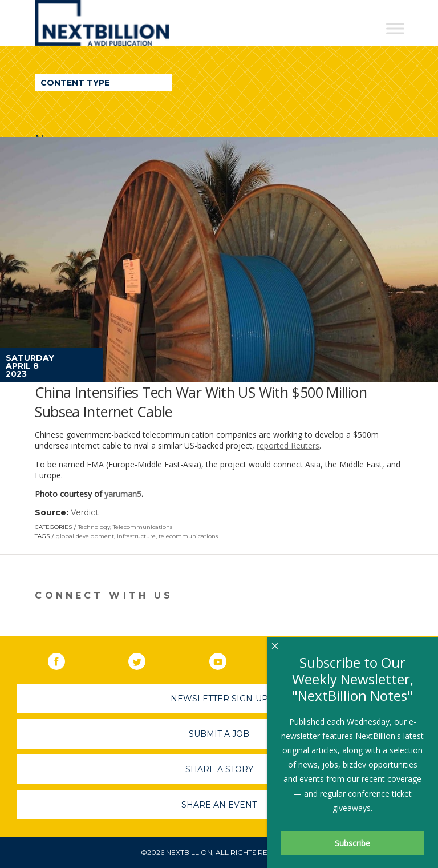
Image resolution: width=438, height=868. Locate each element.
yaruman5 (123, 494)
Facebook (64, 659)
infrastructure (136, 536)
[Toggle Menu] (395, 28)
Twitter (145, 659)
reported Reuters (288, 445)
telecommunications (188, 536)
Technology (94, 527)
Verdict (85, 512)
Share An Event (219, 805)
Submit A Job (219, 734)
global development (85, 536)
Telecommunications (143, 527)
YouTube (226, 659)
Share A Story (219, 769)
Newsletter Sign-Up (219, 699)
